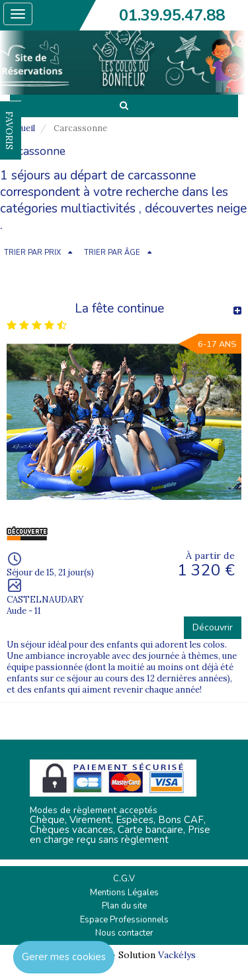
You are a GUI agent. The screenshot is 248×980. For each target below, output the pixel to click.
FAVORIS (9, 130)
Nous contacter (124, 933)
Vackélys (177, 955)
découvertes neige (196, 209)
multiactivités (98, 209)
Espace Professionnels (124, 920)
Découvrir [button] (213, 627)
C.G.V (124, 879)
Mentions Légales (124, 893)
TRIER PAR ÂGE (112, 253)
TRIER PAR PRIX (32, 253)
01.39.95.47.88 (172, 15)
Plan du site (124, 906)
